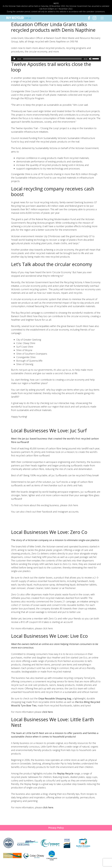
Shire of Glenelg (25, 364)
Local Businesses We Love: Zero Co (49, 532)
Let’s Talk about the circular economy (52, 264)
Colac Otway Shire (26, 343)
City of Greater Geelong (29, 340)
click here (47, 712)
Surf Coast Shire (25, 347)
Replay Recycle (65, 773)
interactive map (66, 403)
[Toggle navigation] (102, 18)
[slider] (52, 59)
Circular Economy (62, 272)
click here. (73, 505)
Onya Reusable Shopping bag (55, 698)
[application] (56, 59)
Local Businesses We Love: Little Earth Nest (53, 722)
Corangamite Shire (26, 357)
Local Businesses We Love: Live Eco (49, 636)
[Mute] (90, 59)
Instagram (63, 512)
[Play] (14, 59)
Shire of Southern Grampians (32, 354)
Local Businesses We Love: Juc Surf (49, 431)
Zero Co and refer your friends (65, 618)
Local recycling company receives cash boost (53, 192)
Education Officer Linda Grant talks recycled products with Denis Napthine (53, 27)
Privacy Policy (56, 828)
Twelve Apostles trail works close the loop (51, 67)
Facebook (47, 512)
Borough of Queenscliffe (29, 361)
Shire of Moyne (24, 350)
